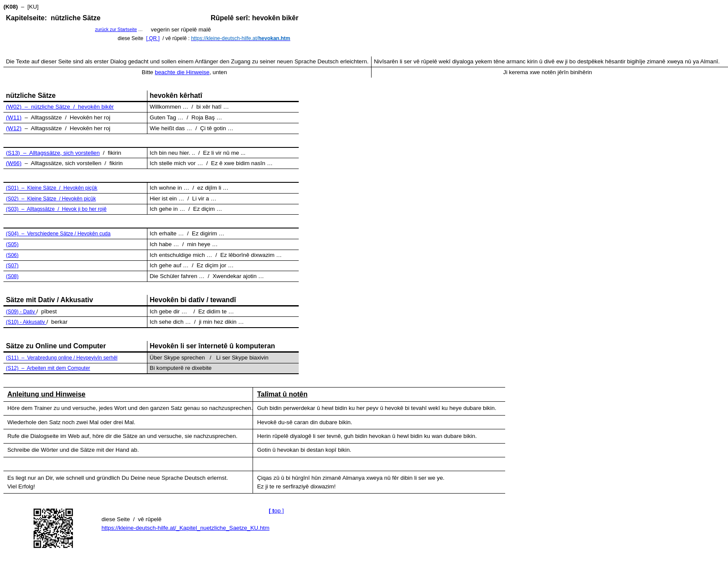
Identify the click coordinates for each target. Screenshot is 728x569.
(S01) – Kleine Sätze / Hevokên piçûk (52, 188)
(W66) (14, 163)
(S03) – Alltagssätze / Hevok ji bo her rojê (56, 209)
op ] (277, 511)
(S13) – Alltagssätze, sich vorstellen (53, 153)
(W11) (14, 117)
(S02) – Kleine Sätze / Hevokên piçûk (51, 199)
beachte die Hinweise (182, 72)
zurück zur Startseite (116, 29)
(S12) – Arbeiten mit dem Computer (48, 368)
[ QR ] (153, 38)
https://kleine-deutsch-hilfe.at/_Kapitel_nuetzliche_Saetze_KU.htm (185, 528)
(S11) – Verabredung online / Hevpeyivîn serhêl (62, 358)
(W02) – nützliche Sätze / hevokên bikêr (60, 107)
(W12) (14, 128)
